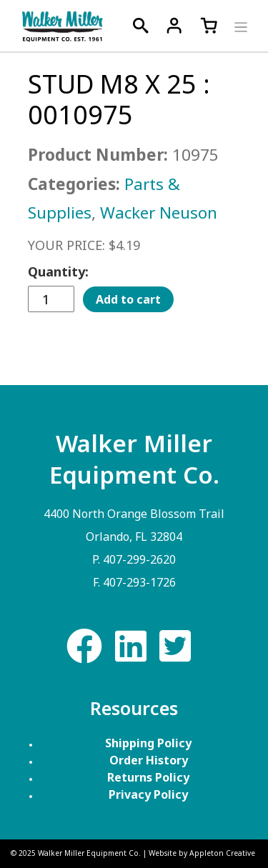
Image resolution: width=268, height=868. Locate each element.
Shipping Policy (148, 743)
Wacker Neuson (159, 213)
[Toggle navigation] (239, 25)
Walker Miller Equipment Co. (89, 853)
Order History (149, 760)
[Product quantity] (51, 299)
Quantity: (58, 271)
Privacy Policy (148, 794)
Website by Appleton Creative (202, 853)
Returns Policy (148, 777)
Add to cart (128, 299)
